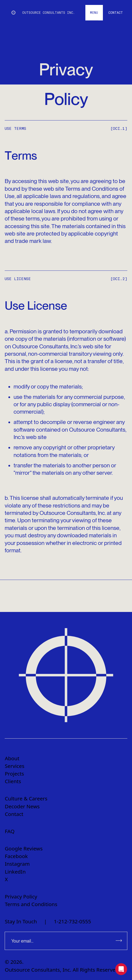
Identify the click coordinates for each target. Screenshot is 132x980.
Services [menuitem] (14, 766)
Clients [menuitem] (13, 781)
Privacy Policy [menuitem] (21, 896)
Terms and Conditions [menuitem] (31, 904)
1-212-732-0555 (72, 921)
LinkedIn (15, 872)
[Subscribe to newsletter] (119, 941)
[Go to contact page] (116, 13)
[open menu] (94, 13)
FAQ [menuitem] (9, 831)
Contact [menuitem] (14, 814)
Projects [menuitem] (14, 774)
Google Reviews (24, 848)
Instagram (17, 864)
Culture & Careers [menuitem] (26, 798)
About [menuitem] (12, 758)
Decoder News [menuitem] (22, 806)
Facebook (16, 856)
